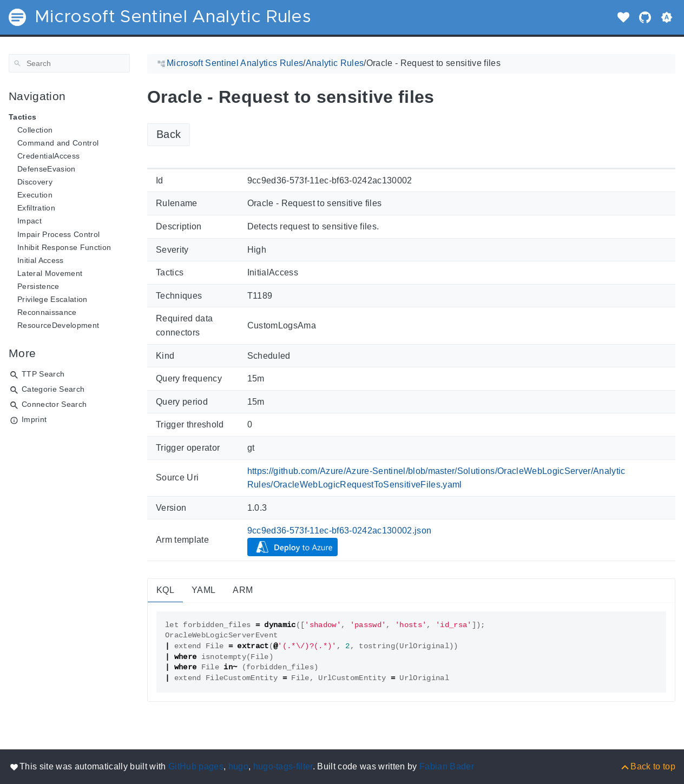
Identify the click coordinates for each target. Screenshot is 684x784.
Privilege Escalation (52, 299)
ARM (243, 590)
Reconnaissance (47, 312)
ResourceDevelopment (58, 325)
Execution (35, 195)
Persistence (38, 286)
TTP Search (43, 374)
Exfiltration (36, 208)
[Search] (69, 63)
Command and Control (58, 143)
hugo (238, 766)
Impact (29, 221)
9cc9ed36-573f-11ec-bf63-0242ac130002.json (340, 531)
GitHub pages (196, 766)
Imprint (34, 419)
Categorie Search (53, 389)
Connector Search (54, 404)
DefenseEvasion (47, 169)
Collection (35, 130)
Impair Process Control (58, 234)
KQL (165, 590)
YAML (203, 590)
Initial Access (41, 260)
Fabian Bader (447, 766)
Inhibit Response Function (64, 247)
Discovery (35, 182)
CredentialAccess (48, 156)
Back (169, 134)
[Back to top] (647, 766)
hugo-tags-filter (283, 766)
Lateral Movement (50, 273)
